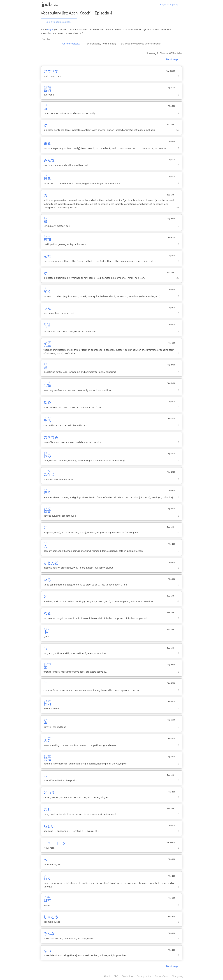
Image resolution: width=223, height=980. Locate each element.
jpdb (47, 4)
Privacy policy (144, 976)
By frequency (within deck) (101, 44)
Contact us (127, 976)
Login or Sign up (169, 5)
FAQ (116, 976)
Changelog (177, 976)
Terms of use (161, 976)
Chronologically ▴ (72, 44)
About (107, 976)
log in (50, 30)
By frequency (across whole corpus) (141, 44)
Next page (172, 59)
